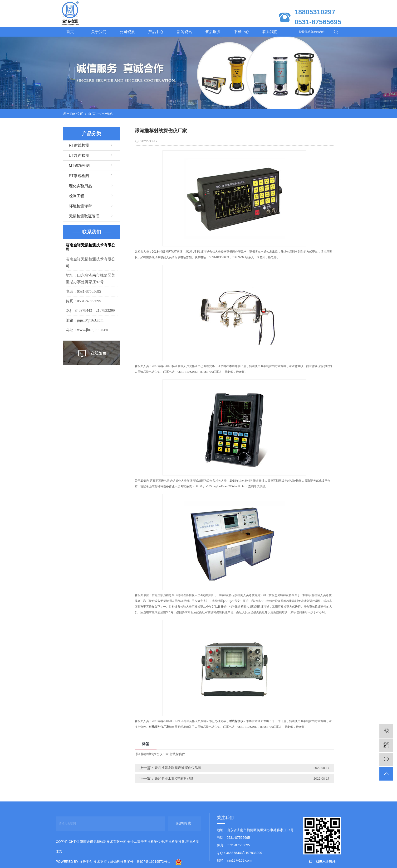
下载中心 (241, 32)
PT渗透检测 (79, 176)
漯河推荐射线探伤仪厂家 (152, 754)
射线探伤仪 (177, 754)
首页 (70, 32)
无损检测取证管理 (84, 216)
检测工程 (77, 196)
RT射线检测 (79, 145)
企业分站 (106, 114)
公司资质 (127, 32)
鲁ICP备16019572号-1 (153, 862)
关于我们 (99, 32)
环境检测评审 (80, 206)
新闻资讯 (184, 32)
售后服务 (213, 32)
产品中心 (156, 32)
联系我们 (270, 32)
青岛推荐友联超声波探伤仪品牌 (178, 768)
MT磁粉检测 (79, 165)
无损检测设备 (175, 842)
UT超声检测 (79, 156)
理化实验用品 (80, 186)
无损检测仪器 (154, 842)
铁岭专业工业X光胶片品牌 (174, 778)
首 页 (92, 114)
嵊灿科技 (117, 862)
